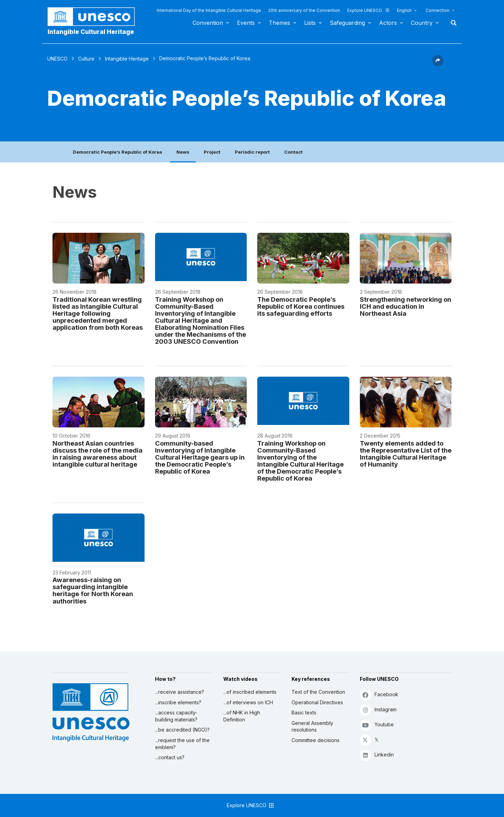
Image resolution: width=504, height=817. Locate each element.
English (404, 10)
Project (212, 152)
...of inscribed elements (250, 692)
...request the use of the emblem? (182, 744)
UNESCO (57, 59)
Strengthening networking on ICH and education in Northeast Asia (405, 306)
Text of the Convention (318, 692)
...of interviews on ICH (248, 702)
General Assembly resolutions (312, 727)
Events (246, 23)
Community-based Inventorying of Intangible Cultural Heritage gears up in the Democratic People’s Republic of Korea (200, 457)
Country (422, 23)
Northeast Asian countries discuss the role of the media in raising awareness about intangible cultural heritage (97, 454)
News (183, 152)
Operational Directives (317, 702)
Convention (208, 23)
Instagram (378, 710)
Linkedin (377, 755)
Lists (310, 23)
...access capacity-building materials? (176, 716)
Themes (279, 23)
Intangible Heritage (127, 59)
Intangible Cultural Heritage (91, 32)
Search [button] (451, 23)
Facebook (379, 695)
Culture (86, 59)
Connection (437, 10)
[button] (438, 64)
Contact (293, 152)
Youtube (377, 725)
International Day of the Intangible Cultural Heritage (209, 10)
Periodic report (252, 152)
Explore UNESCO (369, 10)
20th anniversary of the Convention (304, 10)
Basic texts (304, 713)
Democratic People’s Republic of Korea (117, 152)
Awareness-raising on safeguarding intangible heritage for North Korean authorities (93, 590)
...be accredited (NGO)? (182, 730)
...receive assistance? (180, 692)
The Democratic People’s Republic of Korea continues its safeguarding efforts (301, 306)
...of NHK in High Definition (242, 716)
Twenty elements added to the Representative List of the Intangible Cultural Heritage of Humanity (406, 454)
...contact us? (170, 757)
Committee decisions (316, 740)
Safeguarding (347, 23)
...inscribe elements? (178, 702)
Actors (388, 23)
